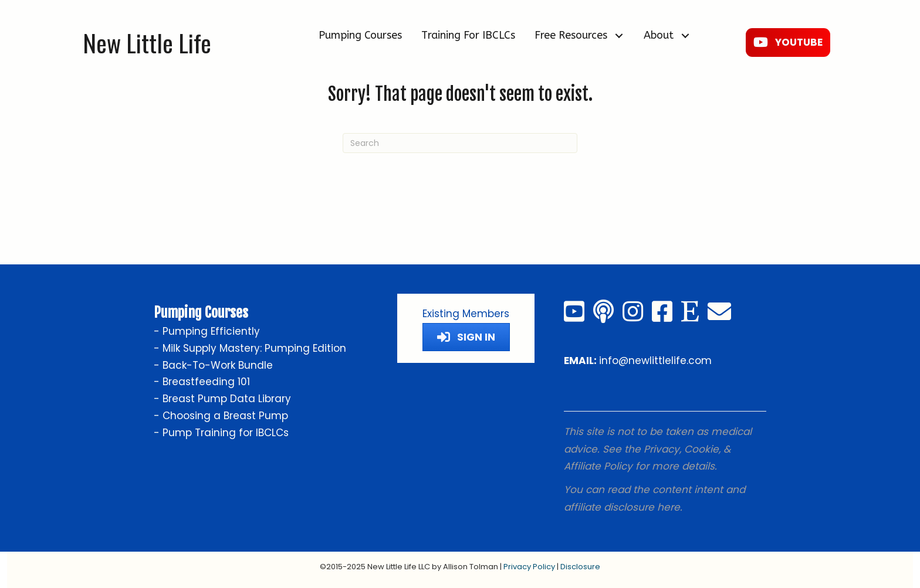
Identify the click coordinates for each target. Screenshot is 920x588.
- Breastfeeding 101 (202, 382)
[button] (619, 35)
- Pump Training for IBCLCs (221, 433)
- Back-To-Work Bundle (213, 365)
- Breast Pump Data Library (222, 399)
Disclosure (580, 567)
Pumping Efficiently (211, 331)
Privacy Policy (529, 567)
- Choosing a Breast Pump (221, 416)
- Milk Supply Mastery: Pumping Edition (250, 348)
